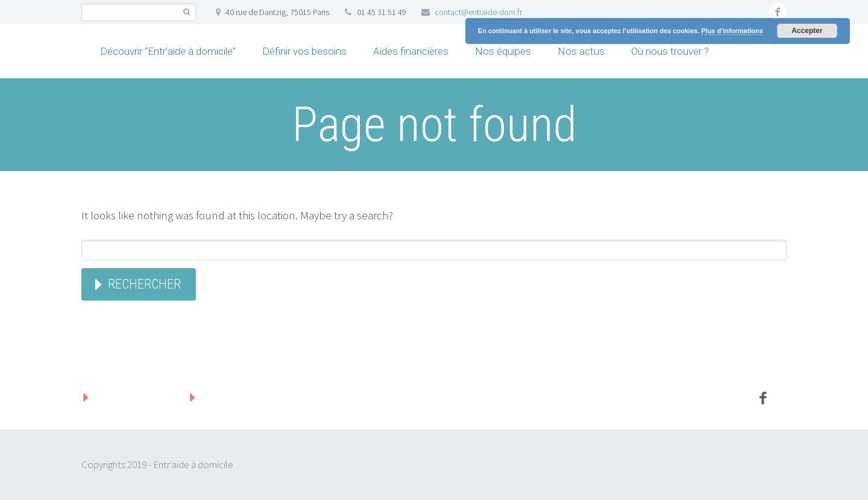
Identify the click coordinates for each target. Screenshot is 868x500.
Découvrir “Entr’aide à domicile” (168, 51)
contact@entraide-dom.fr (478, 12)
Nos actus (581, 51)
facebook (778, 12)
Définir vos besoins (304, 51)
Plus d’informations (732, 31)
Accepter (807, 31)
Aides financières (411, 51)
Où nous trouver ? (670, 51)
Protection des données (259, 397)
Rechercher (144, 284)
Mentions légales (135, 397)
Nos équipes (503, 51)
